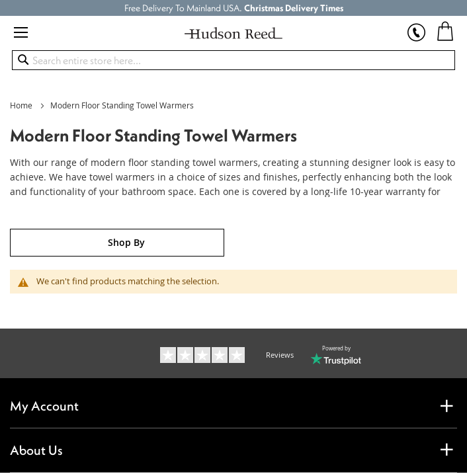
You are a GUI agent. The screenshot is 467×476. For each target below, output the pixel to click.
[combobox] (234, 60)
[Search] (23, 59)
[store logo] (234, 33)
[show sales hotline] (416, 26)
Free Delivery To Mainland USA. (234, 8)
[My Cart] (446, 31)
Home (22, 105)
